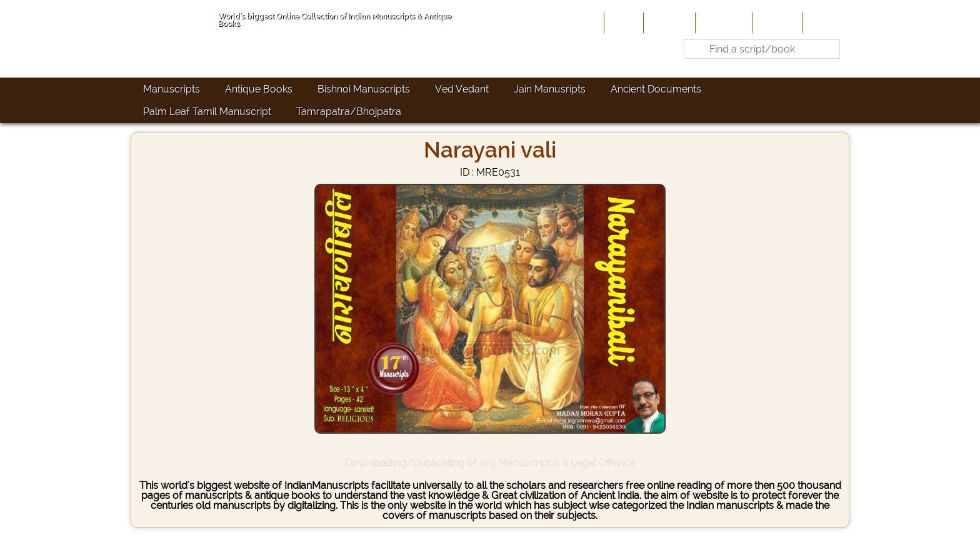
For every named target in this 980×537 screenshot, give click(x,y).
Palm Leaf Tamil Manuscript (207, 112)
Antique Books (259, 89)
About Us (668, 23)
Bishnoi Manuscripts (364, 89)
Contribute (723, 23)
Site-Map (777, 23)
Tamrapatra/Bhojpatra (349, 112)
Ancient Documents (656, 89)
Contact (825, 23)
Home (622, 23)
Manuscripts (172, 89)
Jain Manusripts (550, 89)
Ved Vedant (462, 89)
